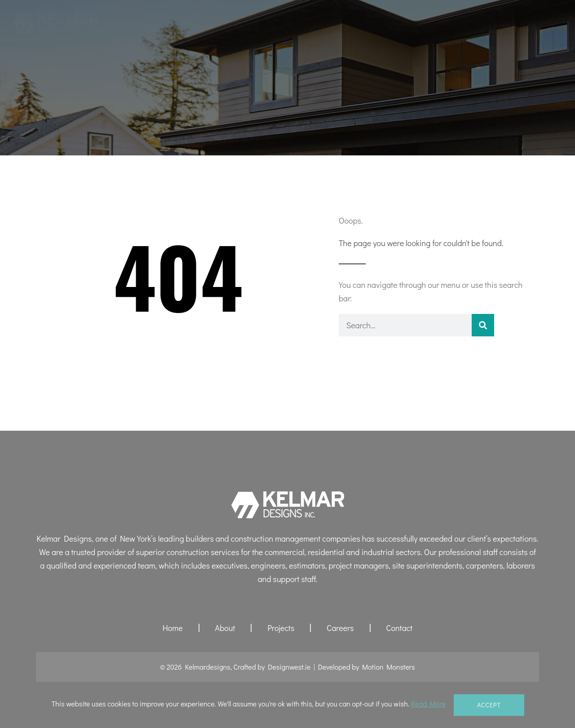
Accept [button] (489, 705)
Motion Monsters (389, 667)
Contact (393, 28)
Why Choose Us (329, 28)
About (200, 28)
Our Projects (258, 28)
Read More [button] (429, 704)
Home (153, 28)
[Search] (483, 325)
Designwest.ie (289, 667)
